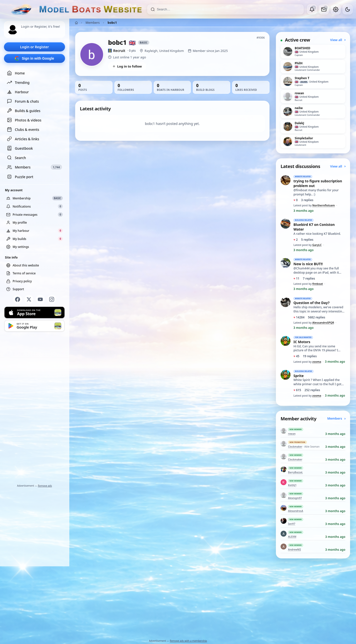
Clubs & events (23, 129)
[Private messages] (324, 9)
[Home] (76, 23)
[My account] (336, 9)
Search (16, 158)
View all (338, 40)
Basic (144, 43)
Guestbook (20, 148)
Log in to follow (127, 66)
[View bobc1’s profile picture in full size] (92, 54)
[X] (29, 299)
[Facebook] (18, 299)
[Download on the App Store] (34, 312)
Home (16, 73)
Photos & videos (24, 120)
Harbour (18, 92)
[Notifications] (312, 9)
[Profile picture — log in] (13, 30)
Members (93, 23)
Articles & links (23, 139)
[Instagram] (52, 299)
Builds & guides (24, 111)
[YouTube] (40, 299)
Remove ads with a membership (189, 641)
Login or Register (34, 47)
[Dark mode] (348, 9)
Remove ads (45, 486)
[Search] (229, 9)
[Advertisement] (35, 409)
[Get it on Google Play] (34, 326)
